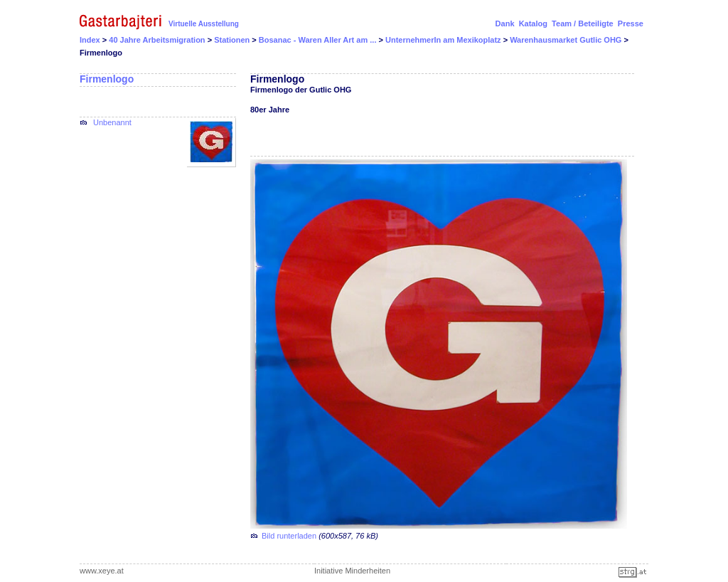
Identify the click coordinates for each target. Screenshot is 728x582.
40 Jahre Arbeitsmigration (158, 40)
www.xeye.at (102, 571)
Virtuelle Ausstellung (204, 24)
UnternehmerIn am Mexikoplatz (444, 40)
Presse (631, 23)
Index (90, 40)
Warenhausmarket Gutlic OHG (567, 40)
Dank (505, 23)
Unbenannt (112, 122)
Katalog (533, 23)
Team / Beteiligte (583, 23)
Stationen (233, 40)
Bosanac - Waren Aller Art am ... (319, 40)
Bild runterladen (289, 536)
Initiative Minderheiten (352, 571)
